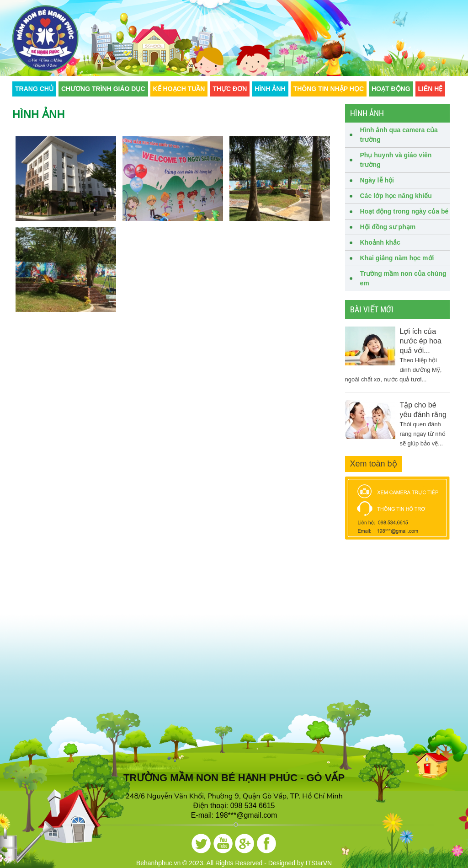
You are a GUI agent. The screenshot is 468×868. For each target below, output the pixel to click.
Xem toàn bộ (374, 464)
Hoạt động (391, 89)
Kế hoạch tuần (179, 89)
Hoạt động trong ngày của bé (404, 211)
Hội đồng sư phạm (388, 227)
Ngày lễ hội (377, 180)
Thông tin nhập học (329, 89)
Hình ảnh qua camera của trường (399, 135)
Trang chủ (34, 89)
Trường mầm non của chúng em (403, 278)
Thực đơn (230, 89)
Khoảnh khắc (380, 242)
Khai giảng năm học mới (397, 258)
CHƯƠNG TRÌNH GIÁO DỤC (103, 89)
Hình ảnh (270, 89)
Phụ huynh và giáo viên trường (396, 160)
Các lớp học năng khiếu (396, 196)
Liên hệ (431, 89)
